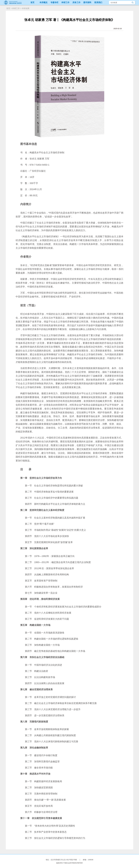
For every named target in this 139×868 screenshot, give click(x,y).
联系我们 (98, 2)
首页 (32, 2)
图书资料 (87, 2)
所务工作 (76, 2)
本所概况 (43, 2)
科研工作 (65, 2)
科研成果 (26, 8)
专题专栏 (54, 2)
